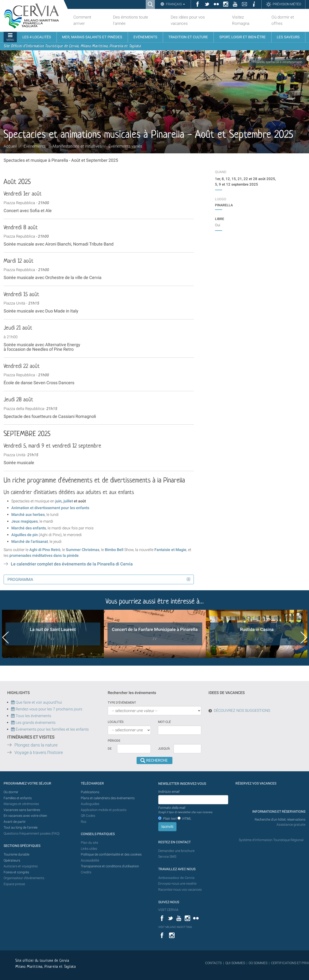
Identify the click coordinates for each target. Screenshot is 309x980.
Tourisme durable (16, 854)
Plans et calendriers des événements (108, 798)
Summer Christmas (83, 550)
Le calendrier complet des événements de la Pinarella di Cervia (72, 564)
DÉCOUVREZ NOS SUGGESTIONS (242, 711)
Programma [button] (20, 579)
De (110, 749)
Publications (90, 792)
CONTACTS (213, 963)
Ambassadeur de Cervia (176, 878)
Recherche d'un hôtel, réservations (280, 820)
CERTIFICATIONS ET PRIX (290, 963)
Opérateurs (12, 860)
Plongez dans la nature (36, 745)
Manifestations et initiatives (77, 146)
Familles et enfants (18, 798)
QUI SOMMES (235, 963)
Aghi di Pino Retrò (45, 550)
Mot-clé (164, 722)
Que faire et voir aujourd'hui (37, 702)
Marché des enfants (29, 528)
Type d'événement (122, 703)
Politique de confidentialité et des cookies (111, 854)
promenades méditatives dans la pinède (44, 555)
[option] (53, 634)
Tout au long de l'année (21, 827)
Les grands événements (35, 723)
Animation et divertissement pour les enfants (50, 508)
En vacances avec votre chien (26, 816)
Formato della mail (186, 810)
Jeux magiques (25, 521)
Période (114, 741)
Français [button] (175, 4)
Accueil (10, 146)
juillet (69, 501)
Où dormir (11, 792)
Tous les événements (31, 716)
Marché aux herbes (28, 515)
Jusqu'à (164, 749)
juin (58, 501)
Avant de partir (15, 822)
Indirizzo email (169, 792)
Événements (35, 146)
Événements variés (125, 146)
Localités (116, 722)
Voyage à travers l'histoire (39, 753)
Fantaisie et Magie (170, 550)
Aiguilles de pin (25, 535)
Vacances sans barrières (22, 810)
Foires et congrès (16, 872)
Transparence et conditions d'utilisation (110, 866)
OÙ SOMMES (258, 963)
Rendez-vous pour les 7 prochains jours (49, 709)
